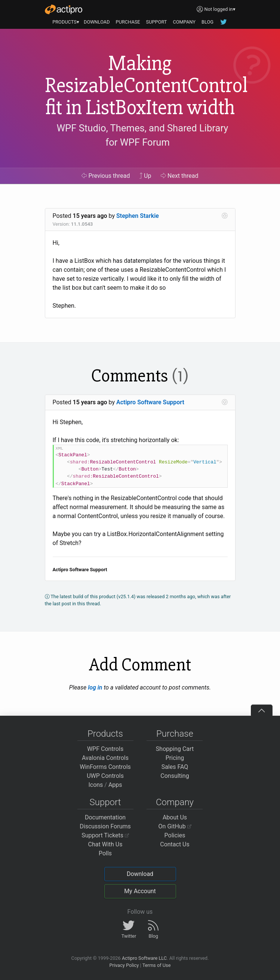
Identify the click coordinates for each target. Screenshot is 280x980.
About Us (175, 817)
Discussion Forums (105, 826)
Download (140, 874)
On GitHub (175, 826)
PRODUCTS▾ (66, 22)
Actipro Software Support (150, 402)
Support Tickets (105, 835)
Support (105, 802)
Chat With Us (105, 844)
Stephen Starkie (138, 216)
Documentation (105, 817)
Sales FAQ (175, 767)
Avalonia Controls (105, 758)
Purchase (175, 734)
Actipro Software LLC (144, 958)
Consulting (175, 776)
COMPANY (184, 22)
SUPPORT (157, 22)
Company (175, 802)
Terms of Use (157, 965)
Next (180, 176)
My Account (140, 891)
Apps (115, 785)
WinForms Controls (105, 767)
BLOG (207, 22)
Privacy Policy (124, 965)
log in (95, 687)
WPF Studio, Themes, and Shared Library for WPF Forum (142, 135)
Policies (175, 835)
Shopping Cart (175, 749)
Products (105, 734)
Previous (106, 176)
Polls (105, 853)
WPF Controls (105, 749)
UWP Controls (105, 776)
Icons (96, 785)
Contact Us (175, 844)
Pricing (175, 758)
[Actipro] (64, 9)
